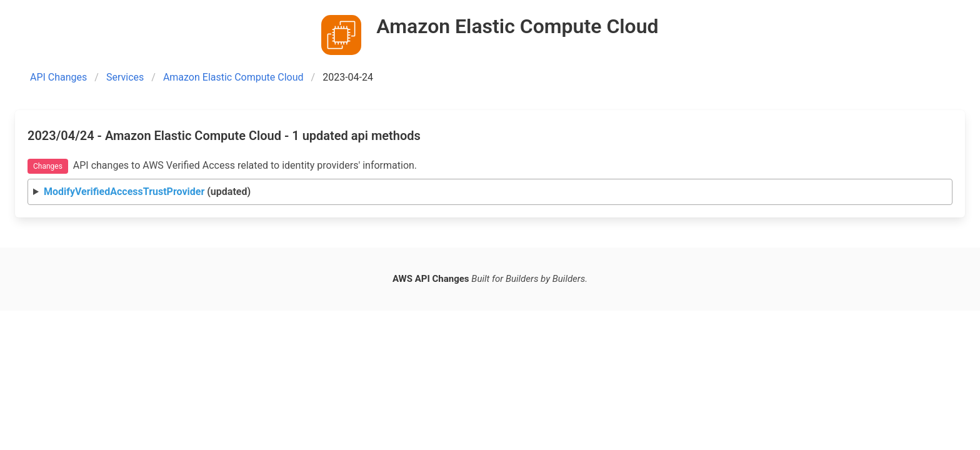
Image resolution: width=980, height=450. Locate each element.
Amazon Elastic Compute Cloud (233, 77)
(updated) (147, 192)
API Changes (58, 77)
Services (125, 77)
